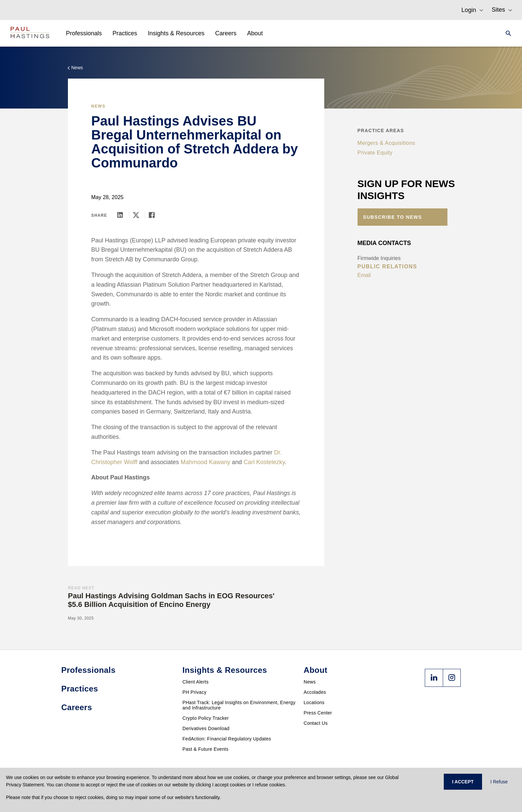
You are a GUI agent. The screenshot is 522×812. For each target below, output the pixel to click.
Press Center (318, 713)
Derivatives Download (206, 728)
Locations (314, 702)
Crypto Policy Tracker (206, 718)
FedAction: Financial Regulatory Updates (227, 739)
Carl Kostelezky (264, 462)
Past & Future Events (205, 749)
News (310, 682)
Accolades (315, 692)
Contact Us (316, 723)
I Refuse (499, 782)
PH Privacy (194, 692)
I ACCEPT (463, 782)
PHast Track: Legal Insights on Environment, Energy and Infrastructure (239, 705)
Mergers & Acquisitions (387, 143)
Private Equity (375, 153)
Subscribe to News (393, 217)
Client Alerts (196, 682)
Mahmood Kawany (205, 462)
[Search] (506, 33)
